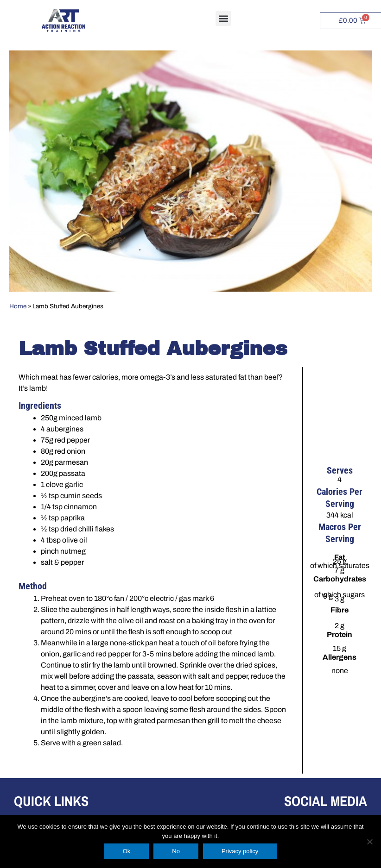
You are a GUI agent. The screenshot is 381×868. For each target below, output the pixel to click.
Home (18, 306)
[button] (223, 18)
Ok (127, 851)
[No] (369, 842)
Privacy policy (240, 851)
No (176, 851)
